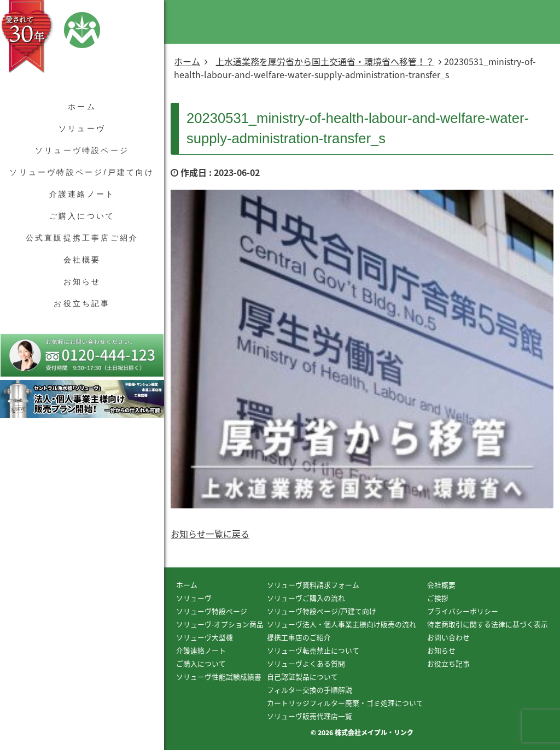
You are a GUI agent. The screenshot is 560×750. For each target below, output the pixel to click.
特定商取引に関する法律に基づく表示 (488, 624)
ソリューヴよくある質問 (306, 663)
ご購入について (82, 216)
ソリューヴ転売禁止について (313, 650)
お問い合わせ (448, 637)
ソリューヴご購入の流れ (306, 598)
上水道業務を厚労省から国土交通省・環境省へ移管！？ (325, 61)
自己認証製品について (302, 676)
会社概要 (82, 260)
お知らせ (82, 282)
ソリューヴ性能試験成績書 (219, 676)
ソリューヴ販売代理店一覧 (310, 716)
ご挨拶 (438, 598)
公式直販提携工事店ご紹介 (82, 238)
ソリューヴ (82, 128)
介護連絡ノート (82, 194)
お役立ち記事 (82, 303)
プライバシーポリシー (463, 611)
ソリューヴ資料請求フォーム (313, 585)
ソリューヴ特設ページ (82, 150)
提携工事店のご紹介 (299, 637)
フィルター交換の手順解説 (310, 690)
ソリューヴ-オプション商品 (220, 624)
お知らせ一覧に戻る (210, 534)
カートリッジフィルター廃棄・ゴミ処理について (345, 703)
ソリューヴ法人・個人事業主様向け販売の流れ (342, 624)
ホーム (82, 107)
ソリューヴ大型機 (205, 637)
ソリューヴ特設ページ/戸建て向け (82, 172)
